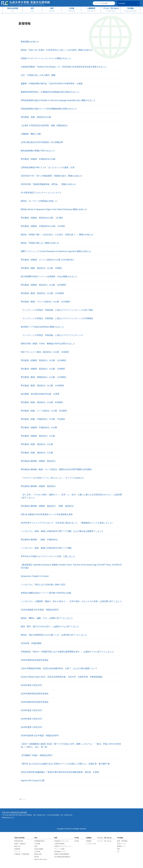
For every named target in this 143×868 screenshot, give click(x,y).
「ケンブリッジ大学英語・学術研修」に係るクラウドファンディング (52, 335)
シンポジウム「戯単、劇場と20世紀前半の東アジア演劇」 (47, 548)
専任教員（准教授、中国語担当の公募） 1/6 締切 (43, 226)
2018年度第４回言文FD (31, 685)
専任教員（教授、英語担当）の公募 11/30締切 (42, 386)
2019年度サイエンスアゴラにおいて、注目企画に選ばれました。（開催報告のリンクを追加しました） (67, 523)
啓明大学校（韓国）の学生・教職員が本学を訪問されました (48, 344)
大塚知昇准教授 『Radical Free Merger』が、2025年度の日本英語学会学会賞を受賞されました (64, 67)
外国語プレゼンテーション (63, 846)
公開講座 (89, 841)
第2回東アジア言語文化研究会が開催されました (42, 327)
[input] (104, 3)
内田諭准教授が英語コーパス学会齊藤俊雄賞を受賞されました (49, 109)
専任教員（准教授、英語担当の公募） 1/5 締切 (42, 218)
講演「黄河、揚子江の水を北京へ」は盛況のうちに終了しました (50, 627)
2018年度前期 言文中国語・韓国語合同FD (40, 736)
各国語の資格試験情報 (62, 854)
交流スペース (121, 844)
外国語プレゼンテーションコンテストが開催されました (46, 58)
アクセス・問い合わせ (104, 841)
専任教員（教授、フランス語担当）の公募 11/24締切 (45, 302)
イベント (17, 852)
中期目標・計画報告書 (22, 854)
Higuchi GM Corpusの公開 (33, 781)
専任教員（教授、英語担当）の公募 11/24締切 (42, 293)
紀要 (36, 846)
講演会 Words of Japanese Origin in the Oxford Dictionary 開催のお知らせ (54, 209)
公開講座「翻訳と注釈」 (32, 134)
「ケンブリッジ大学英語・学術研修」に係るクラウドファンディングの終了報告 (57, 310)
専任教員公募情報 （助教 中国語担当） (40, 540)
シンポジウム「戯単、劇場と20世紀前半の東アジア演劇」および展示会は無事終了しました (62, 531)
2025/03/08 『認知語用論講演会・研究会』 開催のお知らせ (48, 184)
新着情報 (17, 849)
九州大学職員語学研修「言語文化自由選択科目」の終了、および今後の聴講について (59, 668)
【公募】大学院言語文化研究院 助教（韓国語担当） (45, 126)
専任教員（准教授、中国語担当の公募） (39, 159)
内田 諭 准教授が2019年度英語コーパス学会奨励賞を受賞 (47, 514)
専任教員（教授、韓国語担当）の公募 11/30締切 (43, 377)
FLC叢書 (37, 844)
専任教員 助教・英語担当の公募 (36, 117)
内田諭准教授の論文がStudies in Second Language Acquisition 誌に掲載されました (58, 100)
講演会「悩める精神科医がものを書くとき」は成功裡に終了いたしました (54, 635)
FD (118, 852)
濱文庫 (36, 857)
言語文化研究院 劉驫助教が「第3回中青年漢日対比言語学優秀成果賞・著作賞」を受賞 (60, 772)
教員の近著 (38, 854)
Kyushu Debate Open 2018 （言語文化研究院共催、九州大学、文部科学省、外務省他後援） (62, 677)
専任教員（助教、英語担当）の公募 (37, 444)
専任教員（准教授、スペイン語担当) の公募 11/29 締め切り (48, 260)
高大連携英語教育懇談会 (62, 857)
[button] (95, 4)
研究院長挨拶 (19, 841)
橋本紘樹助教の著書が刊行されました (38, 151)
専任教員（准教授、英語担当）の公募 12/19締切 (43, 360)
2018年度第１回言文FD (31, 727)
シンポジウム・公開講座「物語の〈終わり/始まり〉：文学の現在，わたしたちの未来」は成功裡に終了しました (71, 601)
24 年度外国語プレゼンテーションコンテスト (41, 193)
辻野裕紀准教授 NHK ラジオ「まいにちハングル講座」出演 (48, 167)
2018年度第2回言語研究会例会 (35, 702)
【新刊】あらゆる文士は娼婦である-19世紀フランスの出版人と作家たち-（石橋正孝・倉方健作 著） (66, 764)
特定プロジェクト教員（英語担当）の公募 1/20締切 (45, 352)
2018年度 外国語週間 (31, 643)
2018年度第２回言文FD (31, 719)
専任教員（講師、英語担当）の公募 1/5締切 (41, 268)
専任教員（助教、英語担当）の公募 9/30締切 (42, 402)
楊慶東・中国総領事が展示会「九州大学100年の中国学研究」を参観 (52, 84)
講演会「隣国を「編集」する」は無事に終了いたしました (47, 618)
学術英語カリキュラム (62, 841)
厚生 (119, 849)
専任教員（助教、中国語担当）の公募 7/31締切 (43, 419)
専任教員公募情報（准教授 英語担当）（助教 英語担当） (48, 506)
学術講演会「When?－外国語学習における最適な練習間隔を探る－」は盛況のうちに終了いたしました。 (68, 652)
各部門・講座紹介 (20, 844)
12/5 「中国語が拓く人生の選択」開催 (38, 75)
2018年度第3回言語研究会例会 (35, 694)
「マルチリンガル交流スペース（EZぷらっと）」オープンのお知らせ (52, 478)
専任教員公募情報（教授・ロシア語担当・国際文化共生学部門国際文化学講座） (57, 469)
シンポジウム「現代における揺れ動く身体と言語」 (44, 585)
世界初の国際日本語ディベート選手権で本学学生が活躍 (46, 593)
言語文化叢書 (39, 849)
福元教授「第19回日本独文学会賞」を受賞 (40, 394)
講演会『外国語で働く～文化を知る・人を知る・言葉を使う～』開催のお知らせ (57, 235)
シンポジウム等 (91, 844)
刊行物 (76, 841)
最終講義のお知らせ (30, 42)
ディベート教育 (59, 849)
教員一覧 (17, 846)
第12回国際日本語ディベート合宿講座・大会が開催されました (49, 277)
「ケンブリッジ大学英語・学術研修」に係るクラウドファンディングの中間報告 (57, 318)
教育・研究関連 (122, 841)
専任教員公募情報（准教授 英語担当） (39, 486)
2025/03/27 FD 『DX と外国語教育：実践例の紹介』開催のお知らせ (52, 176)
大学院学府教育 (59, 844)
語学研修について (60, 852)
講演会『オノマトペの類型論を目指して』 (40, 201)
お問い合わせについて (8, 817)
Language (122, 3)
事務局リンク (121, 846)
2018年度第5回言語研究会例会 (35, 660)
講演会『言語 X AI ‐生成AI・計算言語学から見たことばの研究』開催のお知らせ (57, 50)
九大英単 (37, 852)
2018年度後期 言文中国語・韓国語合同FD (40, 610)
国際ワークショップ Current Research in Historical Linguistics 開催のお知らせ (56, 251)
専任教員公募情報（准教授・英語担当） (39, 461)
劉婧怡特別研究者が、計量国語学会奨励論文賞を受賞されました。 (51, 92)
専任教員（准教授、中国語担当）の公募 (39, 428)
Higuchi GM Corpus (41, 859)
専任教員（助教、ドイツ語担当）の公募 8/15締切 (44, 411)
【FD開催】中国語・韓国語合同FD (37, 755)
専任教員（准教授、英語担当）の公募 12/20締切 (43, 285)
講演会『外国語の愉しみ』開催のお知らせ (40, 243)
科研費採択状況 (39, 841)
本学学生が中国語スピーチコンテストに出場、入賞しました (48, 556)
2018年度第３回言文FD (31, 710)
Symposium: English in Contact (35, 576)
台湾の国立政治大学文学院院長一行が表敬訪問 (42, 142)
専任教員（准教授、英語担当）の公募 (38, 436)
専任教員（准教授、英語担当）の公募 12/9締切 (43, 369)
